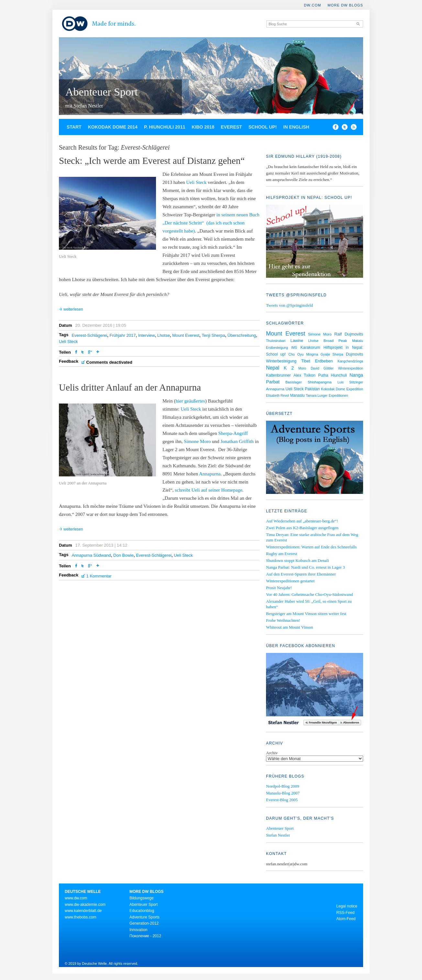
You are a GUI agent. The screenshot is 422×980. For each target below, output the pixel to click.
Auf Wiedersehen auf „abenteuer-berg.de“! (302, 521)
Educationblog (142, 911)
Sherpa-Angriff (233, 433)
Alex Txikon (305, 375)
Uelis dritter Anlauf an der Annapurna (130, 387)
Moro (302, 368)
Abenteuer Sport (102, 92)
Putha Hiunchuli (333, 375)
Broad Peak (335, 341)
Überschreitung (242, 335)
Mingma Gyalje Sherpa (325, 354)
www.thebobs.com (80, 917)
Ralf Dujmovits (349, 334)
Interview (147, 335)
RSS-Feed (345, 913)
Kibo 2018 (203, 127)
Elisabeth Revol (278, 396)
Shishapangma (320, 382)
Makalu (358, 341)
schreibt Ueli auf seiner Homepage (208, 490)
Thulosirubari (276, 341)
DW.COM (312, 5)
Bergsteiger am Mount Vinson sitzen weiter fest (306, 614)
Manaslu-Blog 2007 (283, 793)
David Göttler (322, 368)
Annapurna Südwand (91, 555)
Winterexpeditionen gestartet (290, 581)
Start (74, 127)
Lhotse (164, 335)
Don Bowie (123, 555)
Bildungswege (142, 898)
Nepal (273, 368)
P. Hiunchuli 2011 (165, 127)
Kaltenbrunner (278, 375)
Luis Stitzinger (350, 382)
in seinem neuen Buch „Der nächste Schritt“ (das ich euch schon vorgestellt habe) (211, 223)
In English (296, 127)
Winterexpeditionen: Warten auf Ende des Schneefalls (311, 547)
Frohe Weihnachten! (283, 620)
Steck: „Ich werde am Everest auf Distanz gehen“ (152, 161)
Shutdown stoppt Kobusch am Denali (297, 560)
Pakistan (312, 389)
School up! (263, 127)
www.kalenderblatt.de (83, 911)
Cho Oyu (296, 354)
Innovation (138, 930)
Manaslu (297, 395)
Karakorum (310, 348)
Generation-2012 (144, 923)
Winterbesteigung (281, 361)
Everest (231, 127)
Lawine (297, 341)
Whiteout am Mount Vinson (289, 627)
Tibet (306, 361)
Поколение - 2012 (145, 936)
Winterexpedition (351, 368)
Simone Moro (197, 441)
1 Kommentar (99, 576)
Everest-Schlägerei (89, 335)
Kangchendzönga (350, 361)
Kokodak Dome (333, 389)
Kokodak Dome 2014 (113, 127)
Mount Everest (186, 335)
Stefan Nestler (278, 835)
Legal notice (347, 906)
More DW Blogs (345, 5)
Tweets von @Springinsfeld (289, 305)
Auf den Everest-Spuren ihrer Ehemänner (301, 574)
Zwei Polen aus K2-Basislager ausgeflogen (302, 528)
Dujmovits (355, 354)
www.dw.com (76, 898)
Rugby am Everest (282, 554)
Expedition (355, 389)
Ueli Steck (196, 182)
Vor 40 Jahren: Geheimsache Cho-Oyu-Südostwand (309, 594)
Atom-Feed (346, 919)
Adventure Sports (144, 917)
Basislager (294, 382)
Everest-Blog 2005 (282, 800)
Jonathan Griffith (237, 441)
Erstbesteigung (277, 348)
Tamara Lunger (317, 396)
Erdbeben (324, 361)
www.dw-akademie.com (85, 905)
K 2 (289, 368)
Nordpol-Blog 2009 (283, 786)
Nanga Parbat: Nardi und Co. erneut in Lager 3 (305, 567)
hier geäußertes (190, 401)
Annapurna (210, 474)
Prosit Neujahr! (279, 588)
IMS (294, 348)
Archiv (272, 753)
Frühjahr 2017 (122, 335)
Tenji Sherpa (213, 335)
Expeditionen (339, 396)
